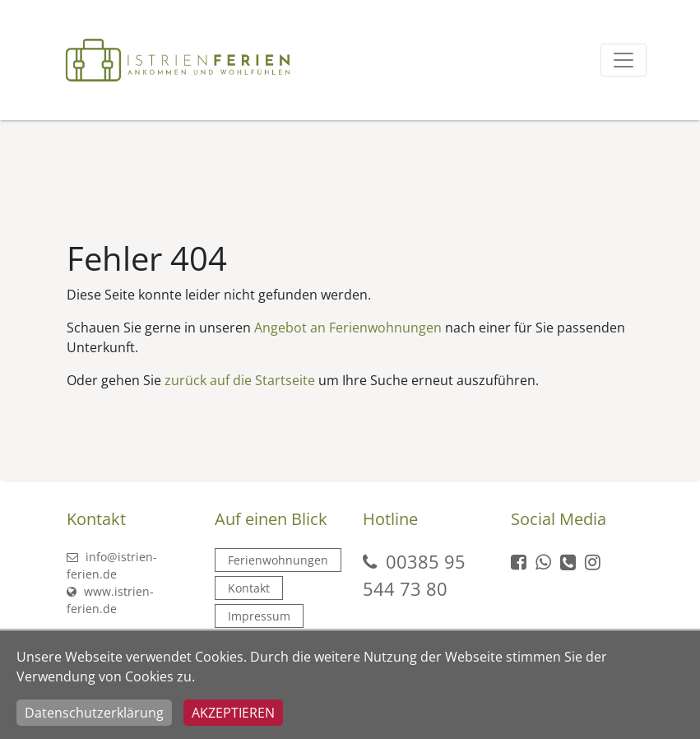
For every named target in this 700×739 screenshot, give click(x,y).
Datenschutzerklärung (94, 713)
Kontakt (249, 588)
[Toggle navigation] (624, 60)
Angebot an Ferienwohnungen (348, 328)
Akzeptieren (233, 713)
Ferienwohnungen (278, 560)
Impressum (259, 616)
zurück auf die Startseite (240, 380)
